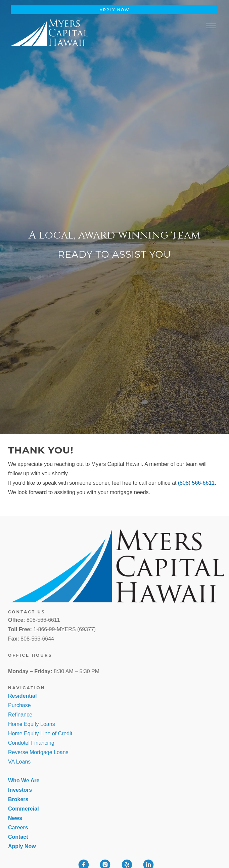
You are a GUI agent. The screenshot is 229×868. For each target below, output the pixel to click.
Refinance (20, 715)
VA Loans (19, 762)
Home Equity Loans (32, 724)
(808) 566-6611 (196, 483)
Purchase (19, 705)
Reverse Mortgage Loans (38, 752)
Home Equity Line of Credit (40, 733)
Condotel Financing (31, 743)
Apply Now (114, 10)
